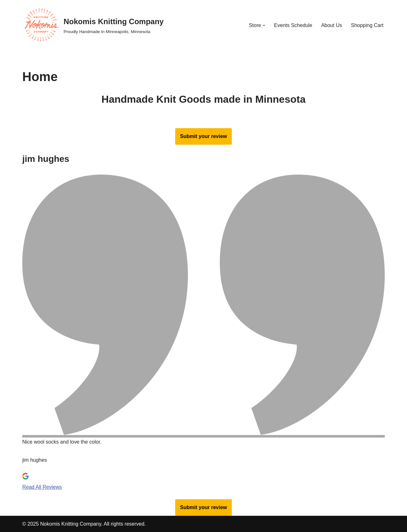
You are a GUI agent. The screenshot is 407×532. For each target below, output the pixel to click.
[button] (264, 25)
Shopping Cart (367, 25)
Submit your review (203, 136)
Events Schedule (293, 25)
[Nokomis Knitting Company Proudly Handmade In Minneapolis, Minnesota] (93, 25)
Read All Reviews (42, 487)
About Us (332, 25)
